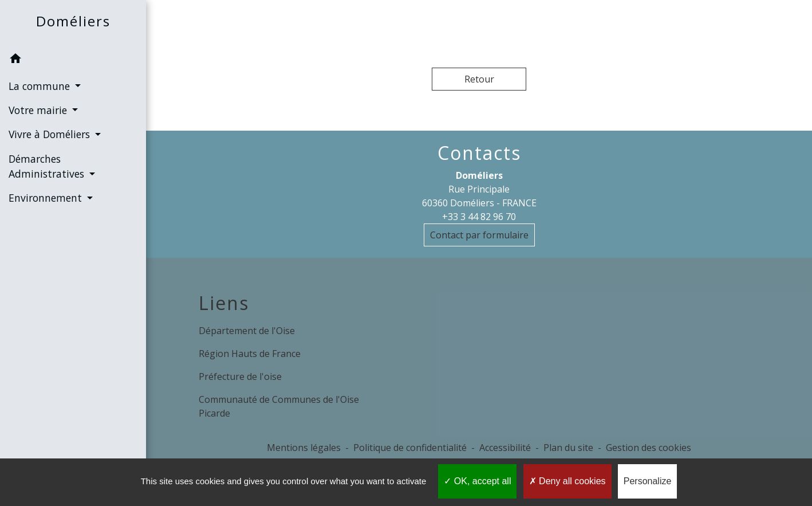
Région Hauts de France (250, 354)
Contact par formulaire (479, 235)
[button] (73, 60)
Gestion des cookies (649, 448)
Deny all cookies (567, 481)
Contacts (479, 153)
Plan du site (568, 448)
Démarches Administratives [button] (48, 166)
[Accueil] (73, 24)
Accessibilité (505, 448)
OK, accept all (477, 481)
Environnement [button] (47, 198)
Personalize (648, 481)
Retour (479, 79)
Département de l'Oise (247, 331)
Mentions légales (304, 448)
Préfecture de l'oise (240, 376)
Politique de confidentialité (410, 448)
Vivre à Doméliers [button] (51, 134)
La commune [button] (41, 86)
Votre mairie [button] (39, 110)
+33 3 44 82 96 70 (479, 217)
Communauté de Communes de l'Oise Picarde (279, 406)
